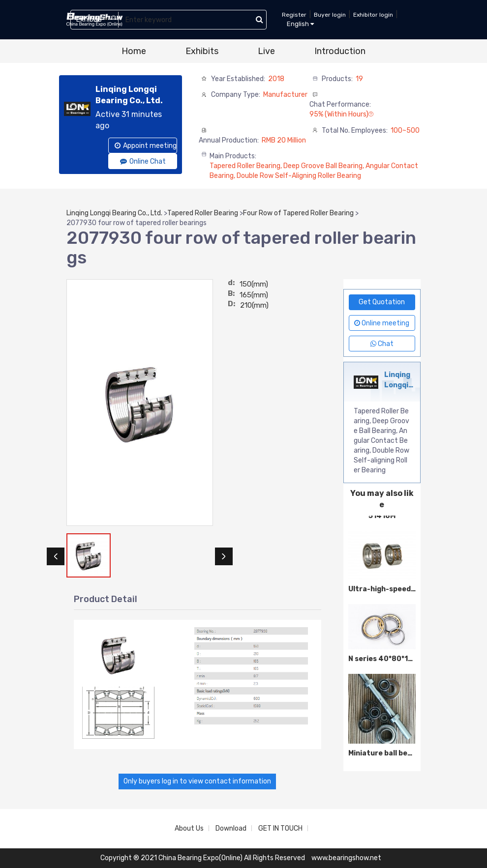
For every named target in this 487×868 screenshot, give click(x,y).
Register (294, 15)
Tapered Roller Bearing (203, 213)
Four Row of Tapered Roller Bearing (298, 213)
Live (266, 51)
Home (134, 51)
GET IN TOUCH (280, 828)
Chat (382, 344)
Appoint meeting (146, 146)
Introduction (340, 51)
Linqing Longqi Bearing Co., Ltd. (114, 213)
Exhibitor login (373, 15)
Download (231, 828)
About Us (189, 828)
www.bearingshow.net (346, 858)
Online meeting (382, 323)
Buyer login (330, 15)
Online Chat (143, 161)
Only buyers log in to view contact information (197, 781)
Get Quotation (382, 302)
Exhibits (202, 51)
